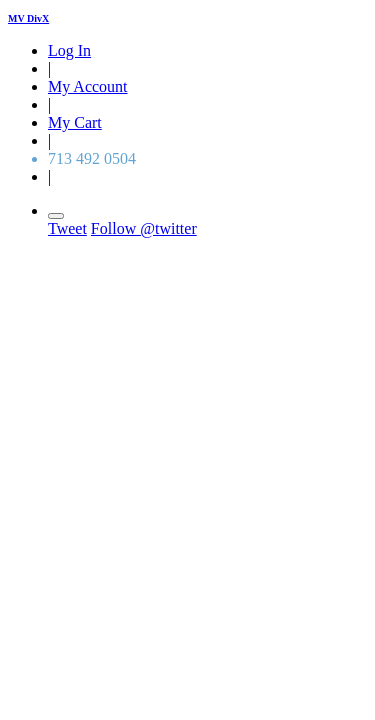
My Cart (75, 122)
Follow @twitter (144, 228)
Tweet (67, 228)
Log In (69, 50)
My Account (88, 86)
